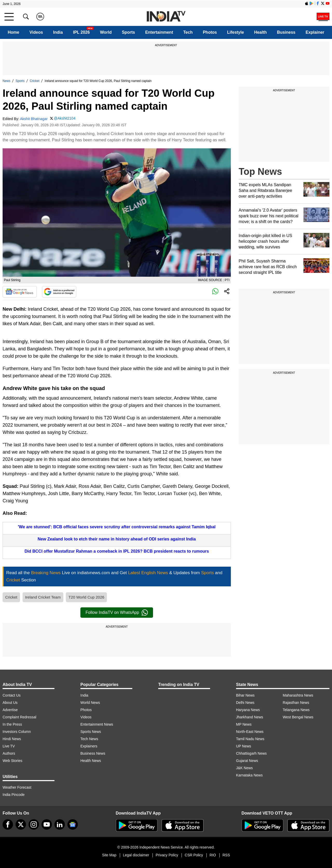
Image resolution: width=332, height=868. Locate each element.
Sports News (91, 732)
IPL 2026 (81, 32)
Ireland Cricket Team (43, 597)
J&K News (244, 768)
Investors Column (17, 732)
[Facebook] (8, 824)
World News (90, 703)
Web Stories (12, 761)
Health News (91, 761)
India (58, 32)
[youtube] (47, 824)
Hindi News (12, 739)
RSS (226, 855)
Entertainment (159, 32)
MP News (244, 724)
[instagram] (34, 824)
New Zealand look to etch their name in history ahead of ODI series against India (117, 539)
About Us (10, 703)
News (6, 81)
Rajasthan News (296, 703)
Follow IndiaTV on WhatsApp (117, 613)
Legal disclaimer (136, 855)
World (106, 32)
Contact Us (12, 695)
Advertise (10, 710)
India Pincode (14, 795)
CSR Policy (194, 855)
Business (286, 32)
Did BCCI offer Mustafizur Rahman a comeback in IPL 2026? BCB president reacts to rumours (117, 551)
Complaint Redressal (19, 717)
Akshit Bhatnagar (34, 119)
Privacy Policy (167, 855)
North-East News (250, 732)
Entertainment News (97, 724)
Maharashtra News (298, 695)
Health (261, 32)
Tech (188, 32)
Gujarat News (247, 761)
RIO (213, 855)
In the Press (12, 724)
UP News (244, 746)
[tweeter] (21, 824)
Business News (93, 753)
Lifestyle (235, 32)
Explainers (89, 746)
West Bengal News (298, 717)
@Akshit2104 (64, 118)
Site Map (109, 855)
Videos (36, 32)
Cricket (35, 81)
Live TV (9, 746)
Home (13, 32)
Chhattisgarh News (251, 753)
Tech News (89, 739)
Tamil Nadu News (250, 739)
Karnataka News (249, 775)
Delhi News (245, 703)
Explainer (315, 32)
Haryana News (248, 710)
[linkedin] (60, 824)
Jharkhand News (250, 717)
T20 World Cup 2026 (86, 597)
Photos (210, 32)
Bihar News (245, 695)
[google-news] (73, 824)
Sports (129, 32)
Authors (9, 753)
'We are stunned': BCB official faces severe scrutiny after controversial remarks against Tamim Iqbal (117, 527)
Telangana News (296, 710)
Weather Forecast (17, 787)
